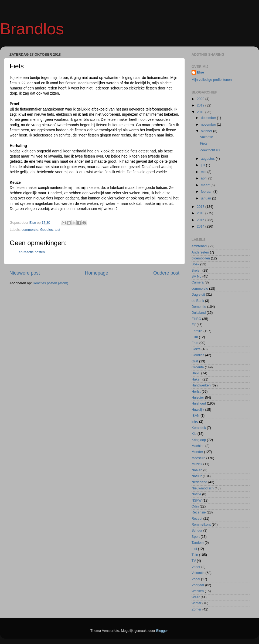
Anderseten (200, 252)
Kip (194, 434)
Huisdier (198, 398)
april (205, 178)
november (209, 125)
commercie (30, 230)
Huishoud (199, 403)
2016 (201, 213)
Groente (198, 367)
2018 (201, 112)
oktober (207, 131)
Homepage (97, 273)
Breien (196, 271)
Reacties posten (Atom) (50, 283)
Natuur (197, 476)
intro (195, 422)
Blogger (162, 631)
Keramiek (199, 428)
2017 (201, 207)
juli (204, 165)
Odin (195, 506)
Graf (195, 361)
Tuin (195, 555)
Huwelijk (198, 410)
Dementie (199, 307)
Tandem (198, 543)
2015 (201, 220)
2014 (201, 226)
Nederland (199, 482)
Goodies (47, 230)
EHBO (196, 319)
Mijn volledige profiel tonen (212, 80)
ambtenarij (200, 246)
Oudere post (166, 273)
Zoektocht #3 (210, 150)
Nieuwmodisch (203, 488)
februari (207, 192)
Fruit (195, 343)
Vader (196, 567)
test (57, 230)
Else (200, 72)
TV (194, 561)
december (209, 118)
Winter (196, 603)
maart (206, 185)
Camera (198, 282)
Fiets (204, 144)
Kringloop (199, 440)
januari (207, 198)
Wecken (198, 591)
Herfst (196, 392)
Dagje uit (198, 295)
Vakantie (206, 137)
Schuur (197, 530)
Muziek (197, 464)
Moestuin (198, 458)
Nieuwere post (25, 273)
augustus (208, 159)
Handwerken (201, 385)
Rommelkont (201, 525)
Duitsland (199, 313)
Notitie (196, 494)
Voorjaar (198, 585)
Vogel (196, 579)
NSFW (197, 500)
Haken (196, 379)
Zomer (196, 609)
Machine (198, 446)
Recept (197, 519)
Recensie (199, 512)
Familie (197, 331)
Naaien (197, 470)
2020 (201, 99)
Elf (194, 325)
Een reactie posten (31, 252)
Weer (196, 597)
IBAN (195, 416)
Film (195, 337)
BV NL (196, 276)
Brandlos (32, 29)
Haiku (196, 373)
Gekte (196, 349)
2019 (201, 105)
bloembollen (201, 258)
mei (204, 172)
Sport (196, 537)
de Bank (198, 301)
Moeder (197, 452)
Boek (195, 264)
